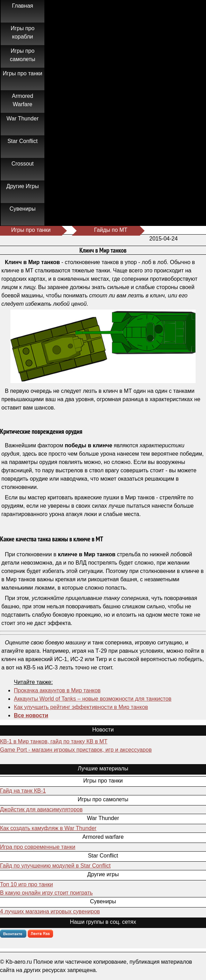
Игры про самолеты (23, 55)
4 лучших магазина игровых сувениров (50, 911)
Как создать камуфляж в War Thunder (48, 828)
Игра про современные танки (38, 847)
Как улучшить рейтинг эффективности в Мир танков (81, 707)
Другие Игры (22, 186)
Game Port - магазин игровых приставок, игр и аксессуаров (76, 750)
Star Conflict (22, 141)
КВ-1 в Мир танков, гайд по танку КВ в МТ (54, 741)
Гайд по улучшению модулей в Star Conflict (55, 866)
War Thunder (23, 119)
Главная (23, 6)
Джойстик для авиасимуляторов (41, 809)
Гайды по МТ (111, 230)
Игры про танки (23, 73)
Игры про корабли (23, 32)
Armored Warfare (22, 100)
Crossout (23, 164)
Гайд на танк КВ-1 (23, 791)
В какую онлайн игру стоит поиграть (46, 893)
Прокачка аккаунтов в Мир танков (57, 690)
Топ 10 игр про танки (27, 884)
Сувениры (23, 209)
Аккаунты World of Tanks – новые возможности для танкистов (93, 699)
